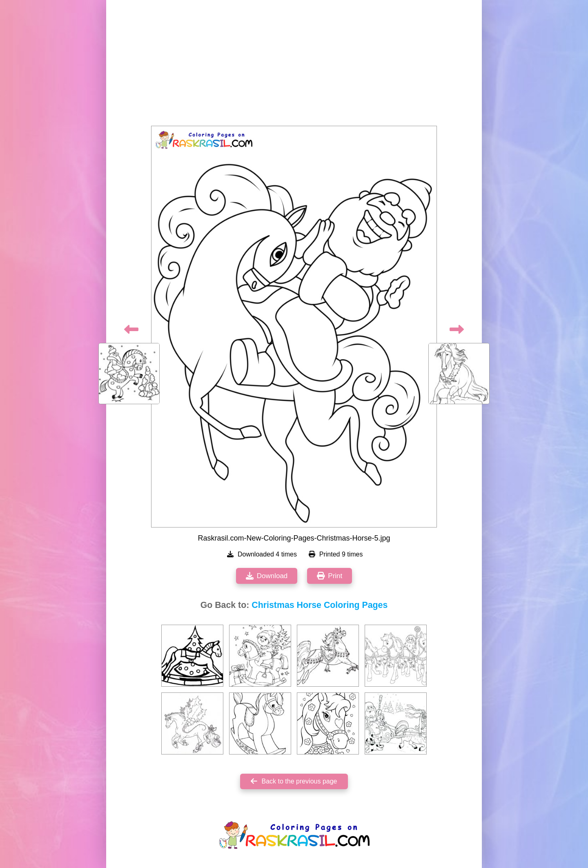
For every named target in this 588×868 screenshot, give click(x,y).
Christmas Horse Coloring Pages (320, 605)
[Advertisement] (294, 65)
